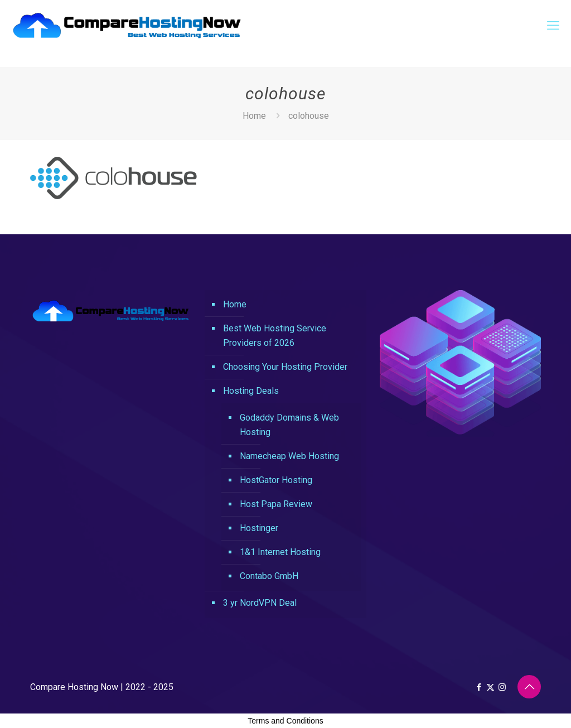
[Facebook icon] (479, 687)
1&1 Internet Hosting (280, 552)
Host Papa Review (276, 504)
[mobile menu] (553, 26)
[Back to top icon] (529, 687)
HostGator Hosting (276, 480)
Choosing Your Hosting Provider (285, 367)
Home (254, 116)
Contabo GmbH (269, 576)
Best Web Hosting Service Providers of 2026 (275, 336)
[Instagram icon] (502, 687)
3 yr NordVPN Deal (260, 603)
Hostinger (259, 528)
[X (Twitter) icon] (490, 687)
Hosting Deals (251, 391)
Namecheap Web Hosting (289, 456)
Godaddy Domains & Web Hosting (289, 425)
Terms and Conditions (285, 721)
